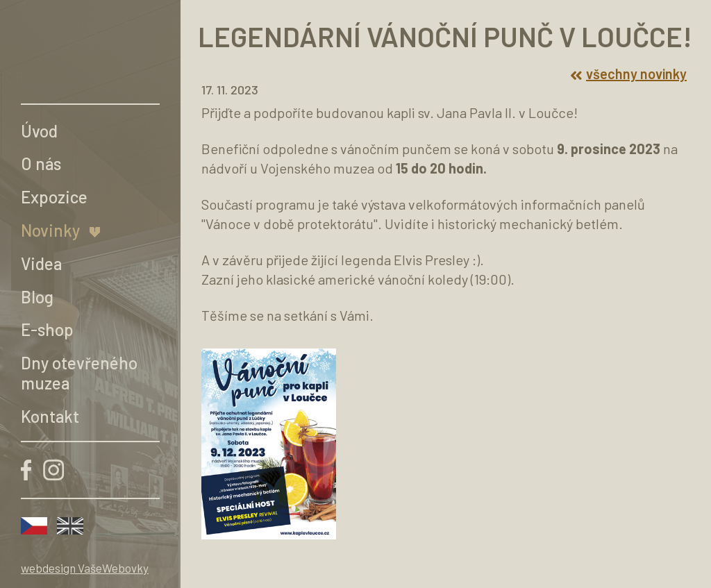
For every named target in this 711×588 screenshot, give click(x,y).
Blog (37, 297)
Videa (41, 263)
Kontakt (50, 416)
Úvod (39, 131)
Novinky (50, 230)
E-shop (47, 329)
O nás (41, 163)
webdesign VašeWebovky (85, 568)
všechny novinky (628, 74)
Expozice (54, 197)
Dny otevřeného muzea (79, 373)
